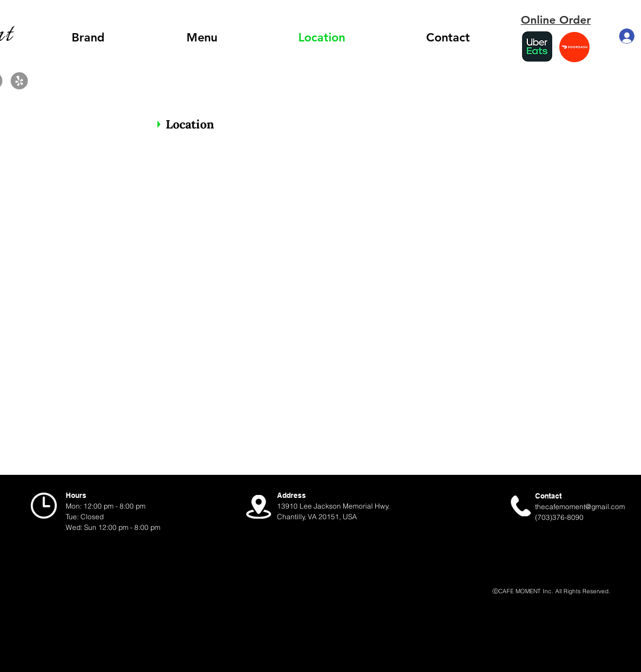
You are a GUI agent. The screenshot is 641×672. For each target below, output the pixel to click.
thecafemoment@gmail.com (580, 507)
